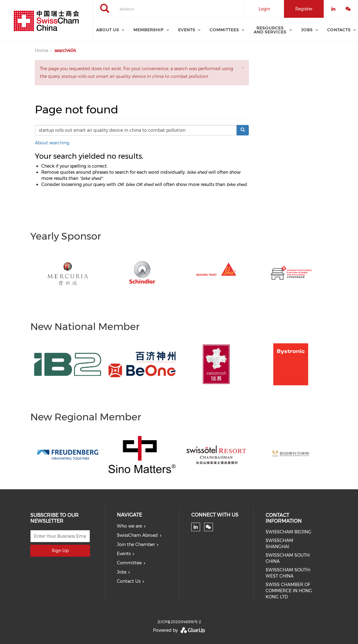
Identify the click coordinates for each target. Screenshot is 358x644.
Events (124, 554)
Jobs (122, 572)
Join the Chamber (136, 544)
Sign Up (60, 551)
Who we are (129, 526)
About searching (52, 143)
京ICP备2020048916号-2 (179, 622)
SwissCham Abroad (137, 535)
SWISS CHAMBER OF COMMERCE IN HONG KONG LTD (289, 591)
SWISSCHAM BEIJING (289, 532)
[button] (243, 68)
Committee (129, 563)
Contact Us (129, 581)
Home (41, 51)
